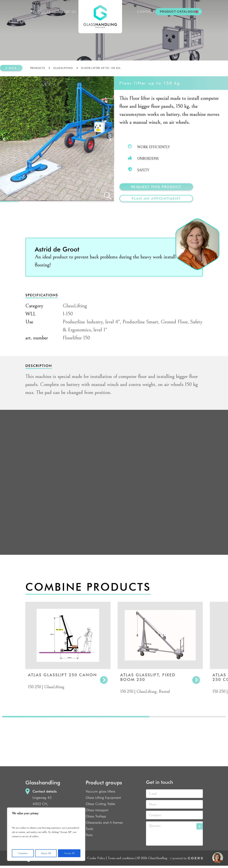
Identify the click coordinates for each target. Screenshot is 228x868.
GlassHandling (100, 17)
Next (110, 139)
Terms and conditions (121, 858)
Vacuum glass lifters (101, 791)
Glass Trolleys (96, 816)
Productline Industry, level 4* (91, 322)
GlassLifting (63, 68)
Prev (4, 139)
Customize (23, 853)
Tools (90, 829)
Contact (146, 12)
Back (13, 68)
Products (41, 12)
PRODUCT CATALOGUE (179, 12)
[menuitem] (198, 12)
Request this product (156, 187)
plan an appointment (156, 199)
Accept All (69, 853)
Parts (89, 835)
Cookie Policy (96, 858)
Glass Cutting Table (100, 804)
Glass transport (97, 810)
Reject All (46, 853)
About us (67, 12)
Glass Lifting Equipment (103, 798)
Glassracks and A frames (104, 822)
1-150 (68, 314)
